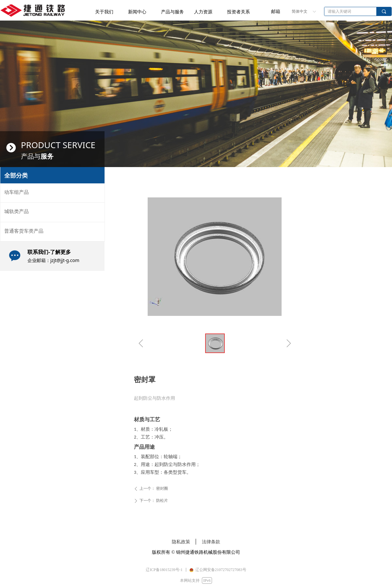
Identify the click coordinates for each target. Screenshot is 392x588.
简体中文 (300, 11)
